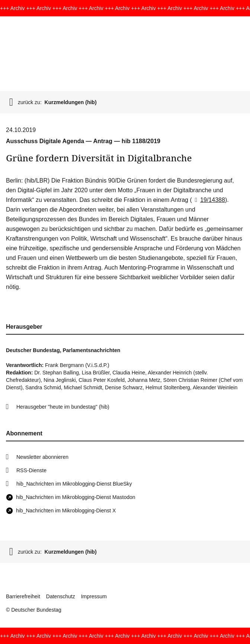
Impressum (94, 596)
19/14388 (209, 200)
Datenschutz (61, 596)
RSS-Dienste (31, 470)
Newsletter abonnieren (42, 457)
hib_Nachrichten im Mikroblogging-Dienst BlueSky (74, 484)
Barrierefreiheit (23, 596)
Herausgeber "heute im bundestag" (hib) (63, 407)
